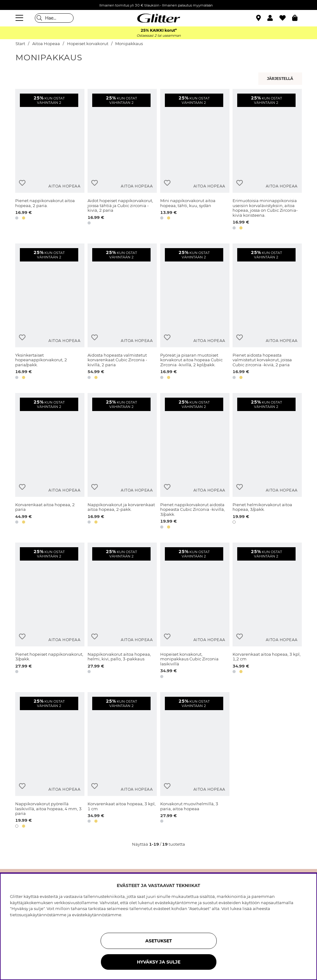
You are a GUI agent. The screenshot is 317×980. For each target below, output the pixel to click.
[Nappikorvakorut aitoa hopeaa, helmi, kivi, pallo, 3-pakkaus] (122, 612)
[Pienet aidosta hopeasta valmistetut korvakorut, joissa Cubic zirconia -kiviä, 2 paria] (267, 312)
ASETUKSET (159, 941)
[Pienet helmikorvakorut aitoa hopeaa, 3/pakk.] (267, 462)
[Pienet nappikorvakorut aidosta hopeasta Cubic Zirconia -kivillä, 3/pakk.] (195, 462)
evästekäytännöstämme (97, 915)
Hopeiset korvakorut (88, 44)
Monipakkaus (129, 44)
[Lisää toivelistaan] (22, 183)
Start (20, 44)
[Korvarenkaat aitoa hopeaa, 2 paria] (50, 462)
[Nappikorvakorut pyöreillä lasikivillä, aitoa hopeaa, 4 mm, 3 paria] (50, 761)
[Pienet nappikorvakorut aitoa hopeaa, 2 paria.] (50, 160)
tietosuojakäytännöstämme (38, 915)
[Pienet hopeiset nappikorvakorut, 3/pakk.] (50, 612)
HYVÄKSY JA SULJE (159, 962)
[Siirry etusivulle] (159, 18)
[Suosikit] (286, 18)
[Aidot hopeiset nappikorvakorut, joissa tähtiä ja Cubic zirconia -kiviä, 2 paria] (122, 160)
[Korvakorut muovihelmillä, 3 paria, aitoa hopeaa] (195, 761)
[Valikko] (20, 18)
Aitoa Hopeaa (46, 44)
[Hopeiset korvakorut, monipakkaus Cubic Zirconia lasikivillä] (195, 612)
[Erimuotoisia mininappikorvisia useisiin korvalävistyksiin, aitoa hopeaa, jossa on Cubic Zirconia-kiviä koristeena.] (267, 160)
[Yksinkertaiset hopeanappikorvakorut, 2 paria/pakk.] (50, 312)
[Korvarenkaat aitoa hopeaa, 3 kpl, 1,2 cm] (267, 612)
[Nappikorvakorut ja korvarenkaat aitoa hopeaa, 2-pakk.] (122, 462)
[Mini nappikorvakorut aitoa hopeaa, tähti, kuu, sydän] (195, 160)
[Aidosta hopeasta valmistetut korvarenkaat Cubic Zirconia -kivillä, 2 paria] (122, 312)
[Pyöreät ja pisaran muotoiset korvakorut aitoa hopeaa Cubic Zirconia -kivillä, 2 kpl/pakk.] (195, 312)
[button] (273, 18)
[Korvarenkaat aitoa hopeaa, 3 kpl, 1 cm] (122, 761)
